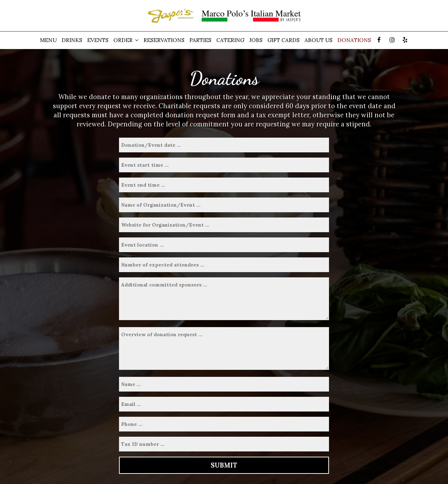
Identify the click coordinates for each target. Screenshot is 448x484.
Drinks (72, 40)
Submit (224, 465)
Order (126, 40)
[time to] (224, 185)
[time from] (224, 165)
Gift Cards (283, 40)
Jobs (256, 40)
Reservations (164, 40)
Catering (230, 40)
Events (98, 40)
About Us (318, 40)
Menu (48, 40)
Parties (200, 40)
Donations (354, 40)
